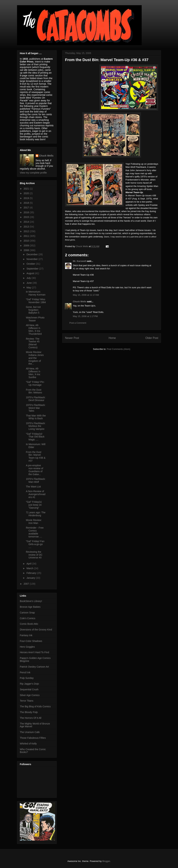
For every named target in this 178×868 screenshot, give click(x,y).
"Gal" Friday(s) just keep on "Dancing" (34, 505)
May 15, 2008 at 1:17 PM (85, 316)
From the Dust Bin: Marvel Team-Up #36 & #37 (36, 456)
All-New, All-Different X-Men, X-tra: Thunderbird (34, 330)
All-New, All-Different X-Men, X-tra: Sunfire (33, 373)
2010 (27, 241)
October (31, 264)
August (31, 273)
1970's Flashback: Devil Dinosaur (36, 399)
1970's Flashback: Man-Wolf (36, 480)
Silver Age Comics (30, 695)
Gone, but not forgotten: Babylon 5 (33, 310)
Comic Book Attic (29, 624)
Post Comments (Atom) (118, 349)
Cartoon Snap (27, 613)
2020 (27, 193)
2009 (27, 246)
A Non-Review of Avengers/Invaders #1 (36, 494)
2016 (27, 212)
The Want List (33, 487)
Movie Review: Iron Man (34, 522)
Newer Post (72, 338)
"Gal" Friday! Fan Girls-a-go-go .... (35, 544)
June (29, 283)
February (32, 573)
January (31, 578)
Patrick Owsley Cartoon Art (34, 667)
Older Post (152, 338)
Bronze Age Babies (30, 607)
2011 (27, 236)
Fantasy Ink (26, 635)
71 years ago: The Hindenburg (36, 514)
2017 (27, 208)
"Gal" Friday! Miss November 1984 (36, 301)
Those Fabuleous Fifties (33, 738)
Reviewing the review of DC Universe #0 (34, 555)
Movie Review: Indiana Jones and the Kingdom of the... (35, 358)
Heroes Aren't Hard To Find (34, 652)
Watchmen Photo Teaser (35, 319)
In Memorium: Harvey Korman (36, 293)
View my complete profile (33, 173)
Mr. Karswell (79, 261)
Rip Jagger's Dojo (29, 684)
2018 (27, 203)
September (33, 269)
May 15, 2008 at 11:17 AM (86, 295)
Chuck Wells (80, 302)
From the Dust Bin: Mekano (34, 391)
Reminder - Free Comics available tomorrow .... (35, 532)
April (29, 564)
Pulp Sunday (27, 678)
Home (112, 338)
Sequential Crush (29, 689)
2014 (27, 222)
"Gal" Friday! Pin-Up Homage (35, 383)
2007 (27, 584)
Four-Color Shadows (31, 641)
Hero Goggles (27, 647)
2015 (27, 217)
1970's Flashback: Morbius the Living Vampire (36, 426)
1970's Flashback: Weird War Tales (36, 408)
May (29, 288)
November (32, 259)
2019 (27, 198)
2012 (27, 231)
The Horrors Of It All (31, 718)
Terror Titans (27, 701)
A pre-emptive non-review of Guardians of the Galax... (35, 470)
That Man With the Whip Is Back (36, 417)
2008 (27, 250)
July (29, 278)
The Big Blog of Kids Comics (35, 706)
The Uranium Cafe (30, 732)
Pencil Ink (25, 672)
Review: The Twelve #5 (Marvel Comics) (33, 343)
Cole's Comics (28, 618)
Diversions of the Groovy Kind (36, 630)
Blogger (106, 861)
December (32, 254)
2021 (27, 189)
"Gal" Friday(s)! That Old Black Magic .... (35, 437)
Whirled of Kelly (28, 744)
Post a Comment (78, 323)
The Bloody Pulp (29, 712)
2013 (27, 227)
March (30, 568)
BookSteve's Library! (31, 601)
